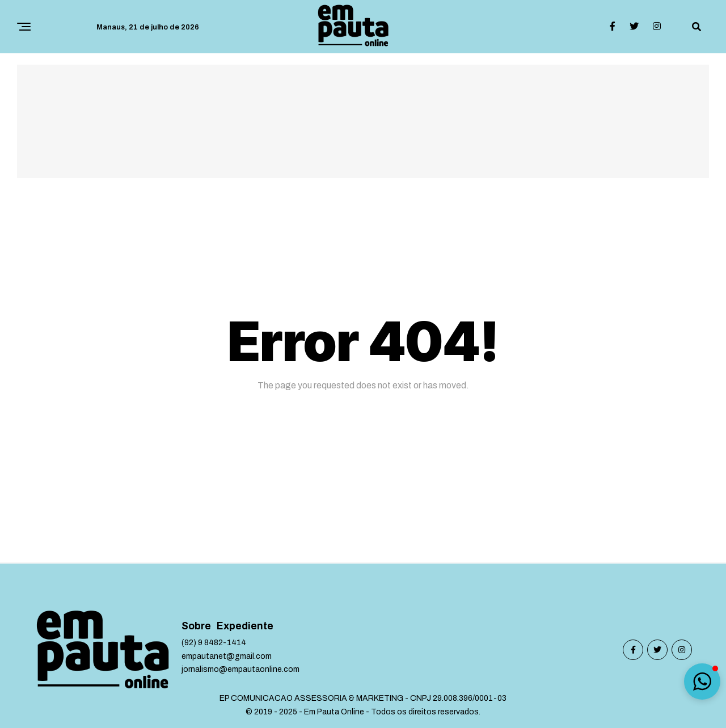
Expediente (245, 626)
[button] (702, 682)
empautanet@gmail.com (227, 656)
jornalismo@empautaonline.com (240, 669)
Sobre (196, 626)
